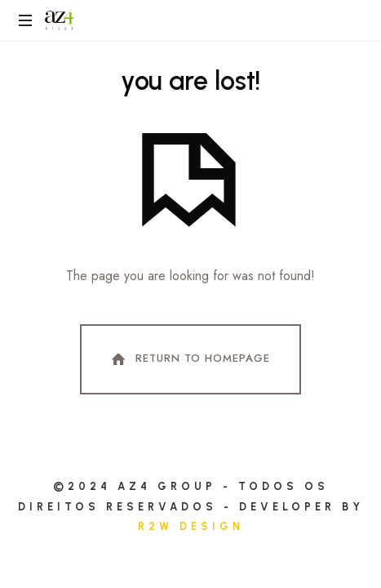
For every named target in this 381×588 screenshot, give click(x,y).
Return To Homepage (189, 359)
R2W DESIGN (191, 526)
